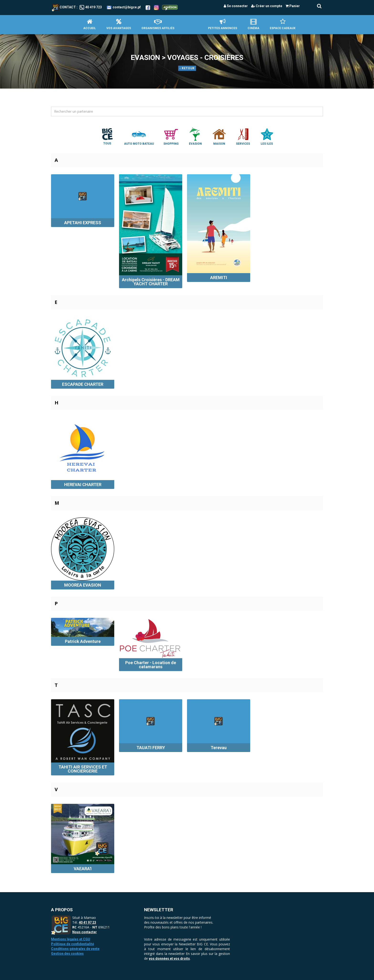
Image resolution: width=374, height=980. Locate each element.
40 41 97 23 (87, 922)
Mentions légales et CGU (71, 939)
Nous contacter (85, 932)
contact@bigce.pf (127, 7)
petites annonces (223, 24)
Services (243, 136)
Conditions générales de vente (75, 949)
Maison (219, 136)
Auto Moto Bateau (139, 136)
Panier (293, 6)
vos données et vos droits (169, 959)
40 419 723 (93, 7)
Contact (64, 7)
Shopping (171, 136)
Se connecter (236, 6)
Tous (107, 136)
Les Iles (267, 136)
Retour (187, 68)
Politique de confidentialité (73, 944)
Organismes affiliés (158, 24)
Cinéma (253, 24)
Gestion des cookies (67, 954)
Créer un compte (267, 6)
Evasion (195, 136)
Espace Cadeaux (283, 24)
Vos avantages (119, 24)
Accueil (90, 24)
